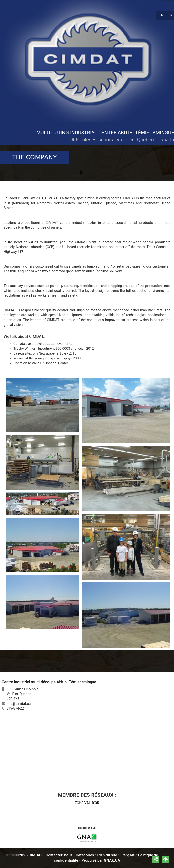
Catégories (85, 855)
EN (161, 15)
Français (128, 855)
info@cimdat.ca (19, 704)
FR (170, 15)
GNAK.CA (112, 860)
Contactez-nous (59, 855)
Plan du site (107, 855)
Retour (12, 855)
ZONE (87, 803)
